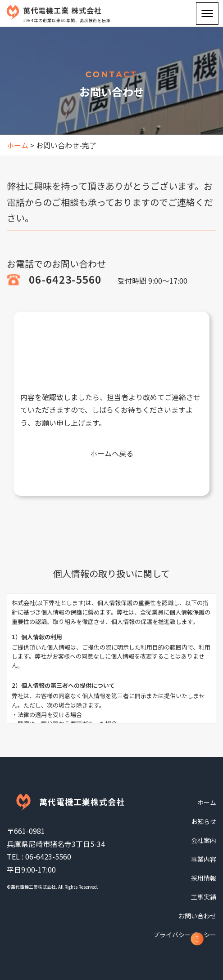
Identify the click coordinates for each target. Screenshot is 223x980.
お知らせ (204, 821)
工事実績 (204, 897)
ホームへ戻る (112, 453)
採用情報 (204, 878)
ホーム (207, 802)
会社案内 (204, 840)
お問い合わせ (197, 916)
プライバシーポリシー (185, 935)
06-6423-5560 (65, 279)
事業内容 (204, 859)
